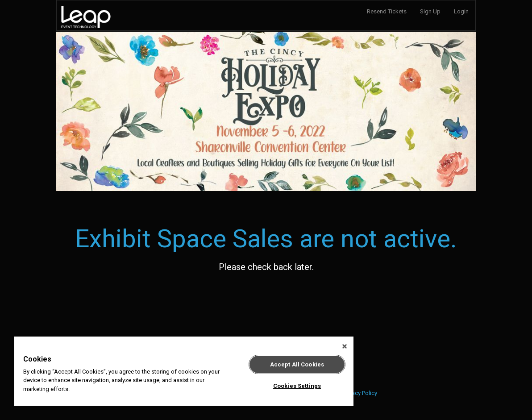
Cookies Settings (297, 386)
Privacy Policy (360, 393)
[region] (184, 371)
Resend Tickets (387, 11)
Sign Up (430, 11)
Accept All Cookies (297, 364)
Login (461, 11)
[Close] (345, 346)
